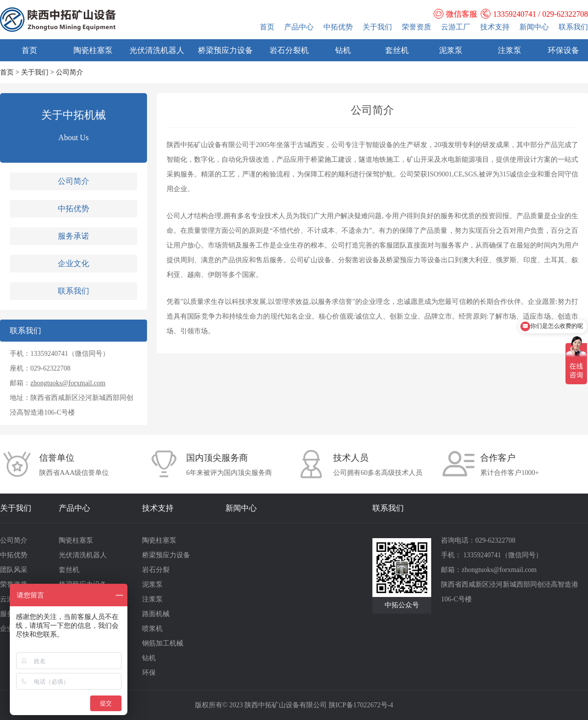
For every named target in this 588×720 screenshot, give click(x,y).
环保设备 (563, 50)
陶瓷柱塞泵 (93, 50)
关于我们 (377, 27)
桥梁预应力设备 (225, 50)
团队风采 (14, 570)
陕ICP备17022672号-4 (361, 705)
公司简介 (73, 181)
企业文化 (73, 263)
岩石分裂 (156, 570)
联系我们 (573, 27)
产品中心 (299, 27)
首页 (267, 27)
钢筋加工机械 (163, 643)
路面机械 (156, 614)
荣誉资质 (416, 27)
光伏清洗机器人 (157, 50)
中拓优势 (338, 27)
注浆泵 (510, 50)
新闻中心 (534, 27)
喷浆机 (152, 629)
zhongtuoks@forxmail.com (68, 383)
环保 (149, 673)
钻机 (343, 50)
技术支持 (495, 27)
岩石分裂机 (289, 50)
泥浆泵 (451, 50)
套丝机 (397, 50)
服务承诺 (73, 236)
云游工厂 (456, 27)
